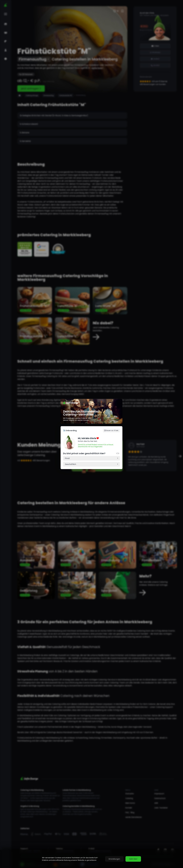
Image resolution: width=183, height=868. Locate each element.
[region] (91, 859)
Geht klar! (133, 859)
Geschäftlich (70, 464)
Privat (67, 458)
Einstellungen (114, 859)
